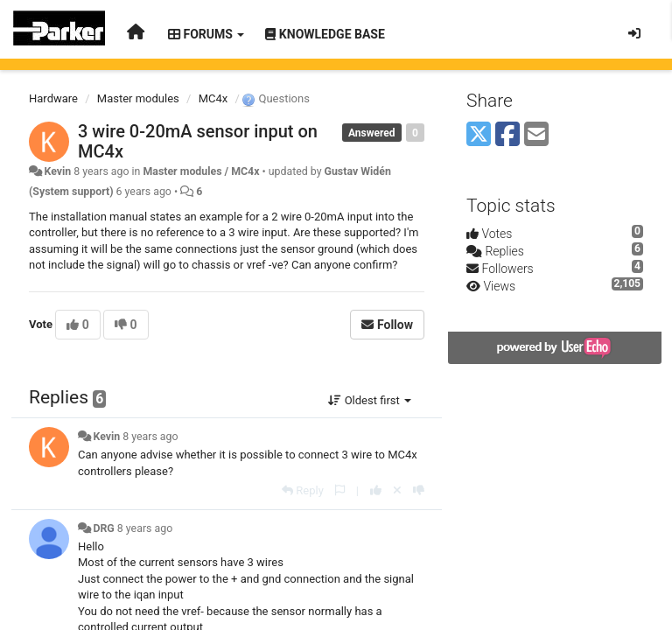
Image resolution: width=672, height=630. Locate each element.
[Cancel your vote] (397, 490)
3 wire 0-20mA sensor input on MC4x (198, 141)
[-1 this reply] (419, 490)
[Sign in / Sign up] (634, 33)
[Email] (536, 135)
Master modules (138, 98)
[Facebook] (507, 135)
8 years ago (150, 437)
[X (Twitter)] (479, 135)
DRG (103, 528)
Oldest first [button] (370, 400)
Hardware (53, 98)
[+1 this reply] (376, 490)
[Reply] (303, 490)
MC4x (213, 98)
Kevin (57, 171)
